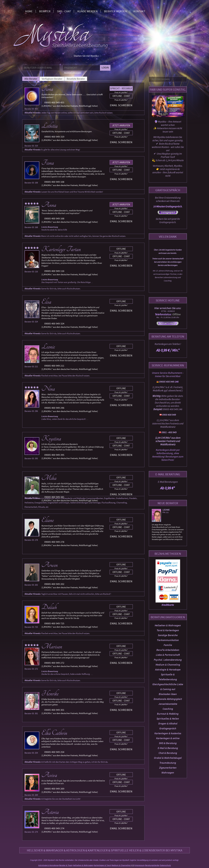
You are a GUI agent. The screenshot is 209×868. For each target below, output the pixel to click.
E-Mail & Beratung (168, 748)
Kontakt (139, 11)
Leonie (166, 510)
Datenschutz (165, 865)
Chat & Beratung (168, 753)
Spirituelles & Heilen (168, 719)
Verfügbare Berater (52, 79)
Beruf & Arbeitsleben (168, 650)
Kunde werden (88, 11)
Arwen (50, 565)
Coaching (168, 709)
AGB (133, 865)
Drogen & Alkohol (168, 723)
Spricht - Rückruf (121, 88)
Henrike (50, 694)
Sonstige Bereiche (168, 635)
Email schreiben (121, 105)
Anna (49, 205)
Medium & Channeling (168, 665)
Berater (45, 11)
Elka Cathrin (54, 733)
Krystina (51, 439)
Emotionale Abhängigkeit (168, 699)
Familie (168, 645)
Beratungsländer (152, 865)
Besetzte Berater (76, 79)
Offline (121, 249)
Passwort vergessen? (73, 73)
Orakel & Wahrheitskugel (168, 758)
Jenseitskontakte (168, 704)
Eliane (48, 520)
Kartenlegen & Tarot (102, 865)
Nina (48, 389)
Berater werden (116, 11)
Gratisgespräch (168, 728)
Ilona (47, 89)
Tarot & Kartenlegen (168, 630)
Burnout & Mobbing (168, 714)
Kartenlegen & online (168, 738)
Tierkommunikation (168, 640)
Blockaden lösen (168, 694)
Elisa (46, 302)
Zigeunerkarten (168, 768)
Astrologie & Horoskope (168, 670)
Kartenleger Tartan (61, 249)
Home (29, 11)
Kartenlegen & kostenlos (168, 733)
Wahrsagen (168, 773)
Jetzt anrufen (121, 125)
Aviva (49, 775)
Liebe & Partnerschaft (168, 655)
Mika (49, 478)
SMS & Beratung (168, 743)
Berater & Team (66, 865)
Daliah (49, 607)
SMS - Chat (64, 11)
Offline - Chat (121, 96)
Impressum (140, 865)
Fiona (48, 163)
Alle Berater (31, 79)
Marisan (52, 646)
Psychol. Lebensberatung (168, 660)
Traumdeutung (168, 763)
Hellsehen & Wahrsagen (168, 625)
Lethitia (50, 126)
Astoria (50, 812)
